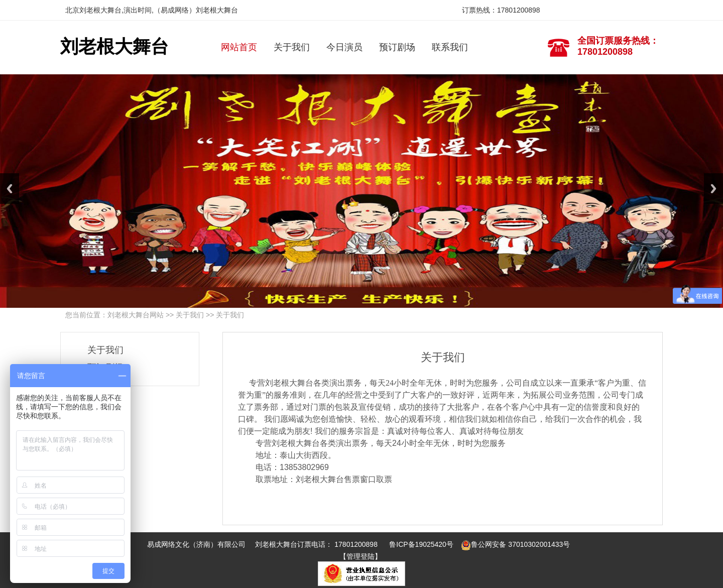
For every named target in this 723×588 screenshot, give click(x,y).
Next (713, 189)
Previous (10, 189)
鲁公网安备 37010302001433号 (515, 544)
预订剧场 (397, 47)
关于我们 (292, 47)
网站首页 (239, 47)
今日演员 (344, 47)
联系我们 (450, 47)
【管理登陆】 (360, 557)
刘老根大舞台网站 (136, 315)
